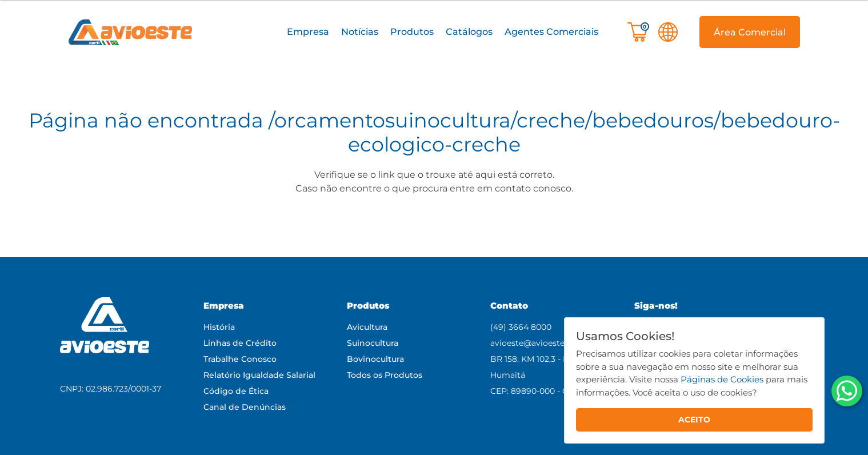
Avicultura (367, 327)
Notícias (360, 32)
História (219, 327)
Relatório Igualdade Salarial (259, 375)
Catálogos (469, 32)
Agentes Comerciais (551, 32)
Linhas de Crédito (240, 343)
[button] (308, 32)
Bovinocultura (375, 359)
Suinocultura (373, 343)
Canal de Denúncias (245, 407)
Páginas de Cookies (722, 379)
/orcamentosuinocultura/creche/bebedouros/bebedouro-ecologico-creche (554, 132)
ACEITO (694, 420)
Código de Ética (236, 391)
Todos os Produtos (385, 375)
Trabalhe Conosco (240, 359)
